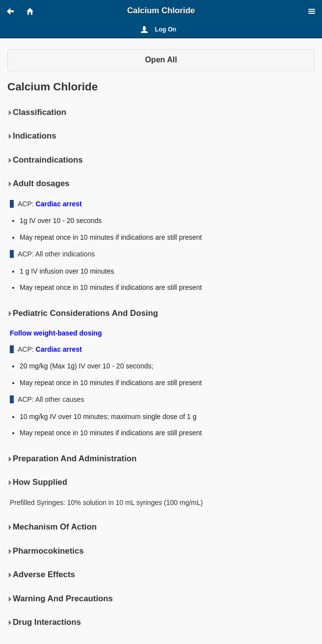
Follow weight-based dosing (56, 333)
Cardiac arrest (59, 204)
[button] (15, 11)
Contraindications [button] (45, 160)
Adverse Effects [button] (41, 575)
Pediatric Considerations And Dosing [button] (83, 313)
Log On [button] (166, 29)
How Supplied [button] (37, 482)
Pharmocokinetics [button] (46, 551)
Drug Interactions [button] (44, 622)
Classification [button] (37, 112)
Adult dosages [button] (39, 184)
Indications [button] (32, 136)
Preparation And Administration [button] (72, 459)
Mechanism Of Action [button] (52, 527)
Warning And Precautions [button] (60, 599)
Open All (161, 60)
